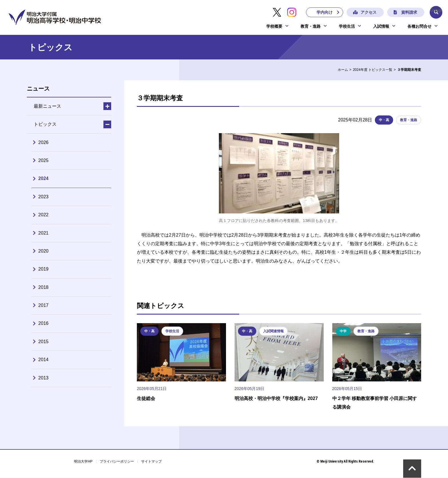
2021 (43, 233)
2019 (43, 269)
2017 (43, 305)
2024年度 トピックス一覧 (373, 70)
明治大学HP (83, 461)
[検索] (436, 10)
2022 (43, 215)
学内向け (324, 12)
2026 (43, 142)
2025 (43, 160)
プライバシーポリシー (117, 461)
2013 (43, 378)
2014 (43, 360)
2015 (43, 342)
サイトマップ (151, 461)
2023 (43, 197)
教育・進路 (311, 26)
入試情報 (381, 26)
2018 (43, 287)
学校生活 (347, 26)
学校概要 (274, 26)
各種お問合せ (419, 26)
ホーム (343, 70)
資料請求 (409, 12)
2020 (43, 251)
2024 (43, 178)
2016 (43, 323)
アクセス (368, 12)
